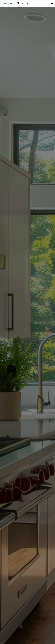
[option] (27, 325)
